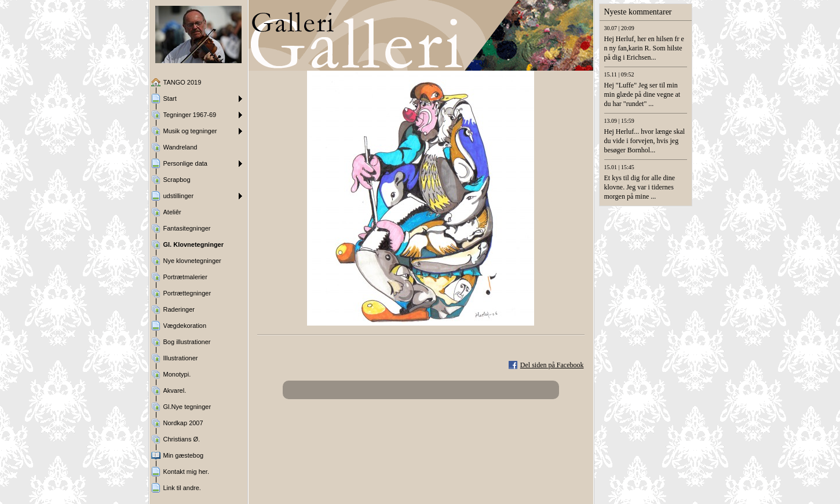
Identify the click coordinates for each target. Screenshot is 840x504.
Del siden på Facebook (552, 365)
